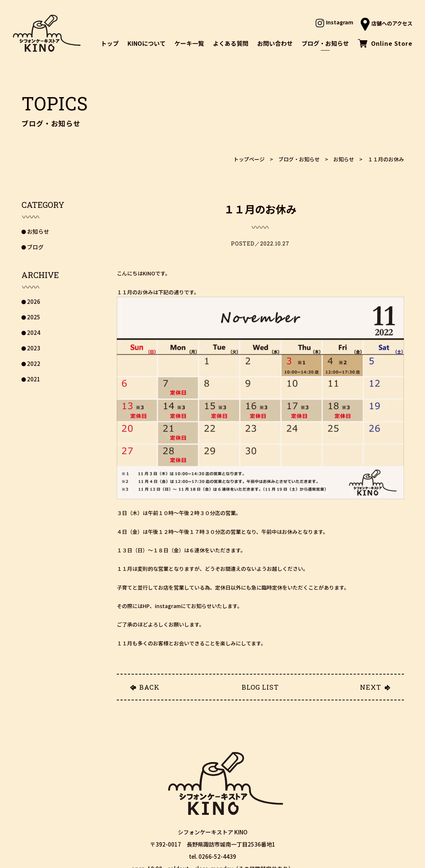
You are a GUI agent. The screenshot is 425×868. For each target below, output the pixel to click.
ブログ (35, 247)
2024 (34, 332)
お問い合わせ (275, 43)
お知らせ (38, 231)
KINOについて (147, 43)
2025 (34, 317)
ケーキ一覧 (189, 43)
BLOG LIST (260, 687)
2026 (34, 301)
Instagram (334, 22)
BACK (149, 687)
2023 (34, 348)
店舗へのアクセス (387, 23)
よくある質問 (231, 43)
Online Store (385, 43)
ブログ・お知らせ (325, 43)
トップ (110, 43)
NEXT (370, 687)
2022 (34, 363)
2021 (34, 379)
